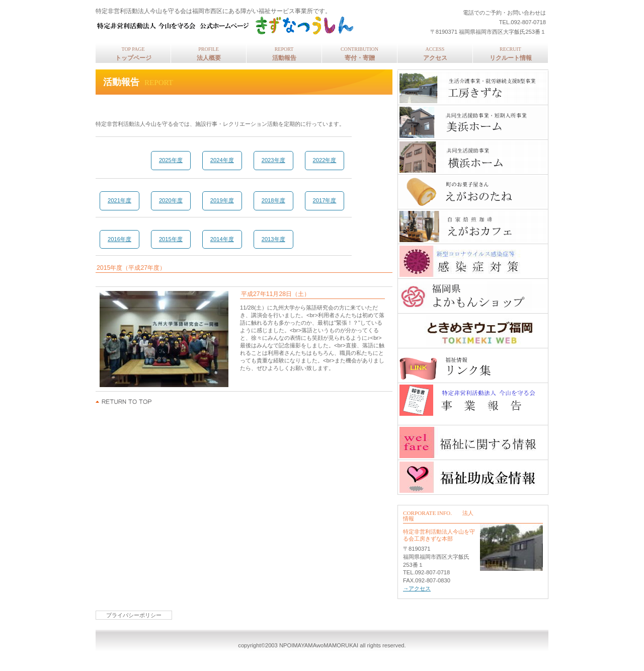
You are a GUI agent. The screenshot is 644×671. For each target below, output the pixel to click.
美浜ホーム (473, 122)
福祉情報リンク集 (473, 365)
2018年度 (273, 200)
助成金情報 (473, 477)
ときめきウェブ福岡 (473, 331)
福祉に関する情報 (473, 442)
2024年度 (222, 160)
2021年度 (119, 200)
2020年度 (171, 200)
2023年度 (273, 160)
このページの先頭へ (124, 402)
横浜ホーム (473, 157)
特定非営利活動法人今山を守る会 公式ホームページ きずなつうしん (229, 25)
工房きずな (473, 88)
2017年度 (325, 200)
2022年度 (325, 160)
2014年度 (222, 239)
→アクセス (417, 588)
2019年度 (222, 200)
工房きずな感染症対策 (473, 261)
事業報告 (473, 400)
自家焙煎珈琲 (473, 227)
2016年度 (119, 239)
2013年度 (273, 239)
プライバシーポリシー (134, 615)
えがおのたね (473, 192)
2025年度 (171, 160)
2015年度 (171, 239)
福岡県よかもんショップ (473, 296)
